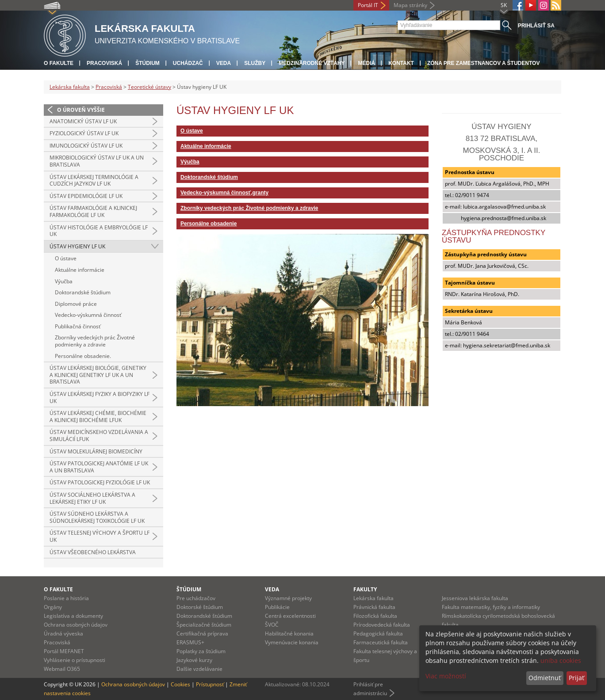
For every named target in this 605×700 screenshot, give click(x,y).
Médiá (366, 63)
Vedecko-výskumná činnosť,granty (224, 193)
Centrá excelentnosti (290, 616)
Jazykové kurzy (194, 660)
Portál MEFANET (64, 651)
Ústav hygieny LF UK (77, 246)
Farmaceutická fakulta (381, 642)
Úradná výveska (63, 633)
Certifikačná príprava (202, 633)
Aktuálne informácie (80, 270)
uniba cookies (561, 660)
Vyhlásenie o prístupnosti (75, 660)
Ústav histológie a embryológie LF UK (99, 231)
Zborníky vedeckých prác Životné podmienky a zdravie (95, 341)
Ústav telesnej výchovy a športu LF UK (100, 536)
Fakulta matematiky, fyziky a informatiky (491, 607)
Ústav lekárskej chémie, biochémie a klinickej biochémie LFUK (98, 417)
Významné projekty (288, 598)
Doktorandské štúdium (83, 292)
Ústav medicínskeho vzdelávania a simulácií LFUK (99, 436)
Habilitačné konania (289, 633)
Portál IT (368, 5)
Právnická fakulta (374, 607)
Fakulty (365, 589)
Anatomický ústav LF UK (83, 121)
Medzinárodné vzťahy (312, 63)
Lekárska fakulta (70, 87)
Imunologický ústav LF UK (86, 146)
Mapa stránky (410, 5)
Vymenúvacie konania (292, 642)
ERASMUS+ (190, 642)
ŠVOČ (272, 625)
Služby (255, 63)
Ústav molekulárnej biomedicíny (96, 451)
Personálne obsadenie (209, 224)
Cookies (180, 684)
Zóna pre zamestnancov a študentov (483, 63)
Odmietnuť (545, 678)
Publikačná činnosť (78, 326)
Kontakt (401, 63)
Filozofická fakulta (375, 616)
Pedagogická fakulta (378, 633)
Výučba (64, 281)
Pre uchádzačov (196, 598)
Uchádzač (188, 63)
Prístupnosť (210, 684)
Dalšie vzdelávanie (199, 669)
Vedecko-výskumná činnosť (88, 315)
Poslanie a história (66, 598)
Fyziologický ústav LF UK (84, 133)
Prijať (576, 678)
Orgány (53, 607)
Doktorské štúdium (200, 607)
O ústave (66, 258)
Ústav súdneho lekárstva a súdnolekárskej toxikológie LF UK (97, 517)
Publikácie (277, 607)
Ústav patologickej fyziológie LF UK (100, 482)
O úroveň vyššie (81, 110)
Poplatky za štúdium (201, 651)
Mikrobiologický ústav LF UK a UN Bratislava (97, 161)
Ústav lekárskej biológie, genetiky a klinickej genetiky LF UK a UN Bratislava (98, 375)
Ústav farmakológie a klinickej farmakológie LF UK (93, 211)
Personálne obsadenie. (83, 356)
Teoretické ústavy (149, 87)
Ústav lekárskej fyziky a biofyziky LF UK (100, 398)
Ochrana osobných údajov (76, 625)
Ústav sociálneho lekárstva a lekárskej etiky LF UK (92, 498)
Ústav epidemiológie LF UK (86, 196)
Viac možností (446, 676)
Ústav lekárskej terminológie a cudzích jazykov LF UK (94, 181)
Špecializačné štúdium (204, 625)
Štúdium (147, 63)
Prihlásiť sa (536, 26)
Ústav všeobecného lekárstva (93, 552)
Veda (224, 63)
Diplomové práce (76, 304)
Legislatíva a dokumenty (73, 616)
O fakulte (59, 63)
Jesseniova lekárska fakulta (475, 598)
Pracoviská (104, 63)
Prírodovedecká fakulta (382, 625)
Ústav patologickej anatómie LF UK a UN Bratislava (99, 467)
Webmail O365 (62, 669)
